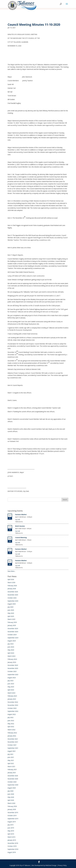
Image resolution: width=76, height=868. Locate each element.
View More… (12, 571)
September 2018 (13, 849)
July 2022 (10, 717)
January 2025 (12, 625)
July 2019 (10, 825)
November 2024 (13, 632)
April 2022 (11, 727)
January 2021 (12, 773)
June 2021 (11, 757)
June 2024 (11, 647)
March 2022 (11, 730)
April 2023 (11, 690)
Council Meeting (21, 537)
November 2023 (13, 668)
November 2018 (13, 843)
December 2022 (13, 702)
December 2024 (13, 628)
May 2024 (11, 650)
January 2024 (12, 662)
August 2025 (12, 604)
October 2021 (12, 745)
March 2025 (11, 619)
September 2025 (13, 601)
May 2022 (11, 724)
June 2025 (11, 610)
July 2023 (10, 681)
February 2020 (12, 806)
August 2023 (12, 678)
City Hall (18, 520)
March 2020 (11, 803)
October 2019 (12, 815)
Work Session (20, 526)
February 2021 (12, 769)
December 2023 (13, 665)
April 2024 (11, 653)
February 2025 (12, 622)
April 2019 (11, 834)
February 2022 (12, 733)
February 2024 (12, 659)
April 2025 (11, 616)
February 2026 (12, 586)
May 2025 (11, 613)
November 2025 (13, 595)
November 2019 (13, 812)
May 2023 (11, 687)
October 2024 (12, 635)
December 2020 (13, 776)
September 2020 (13, 785)
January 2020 (12, 809)
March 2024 (11, 656)
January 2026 (12, 589)
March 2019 (11, 837)
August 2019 (12, 822)
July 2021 (10, 754)
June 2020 (11, 794)
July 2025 (10, 607)
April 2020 (11, 800)
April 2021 (11, 763)
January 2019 (12, 840)
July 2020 (10, 791)
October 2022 (12, 708)
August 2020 (12, 788)
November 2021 (13, 742)
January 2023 (12, 699)
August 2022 (12, 714)
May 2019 (11, 831)
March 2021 (11, 766)
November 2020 (13, 779)
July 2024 (10, 644)
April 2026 (11, 579)
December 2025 (13, 592)
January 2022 (12, 736)
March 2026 (11, 582)
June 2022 (11, 720)
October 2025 (12, 598)
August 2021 (12, 751)
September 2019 (13, 819)
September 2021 (13, 748)
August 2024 (12, 641)
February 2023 (12, 696)
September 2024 (13, 638)
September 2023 (13, 674)
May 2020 (11, 797)
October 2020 (12, 782)
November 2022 (13, 705)
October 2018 (12, 846)
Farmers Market (21, 514)
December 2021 (13, 739)
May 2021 (11, 760)
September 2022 (13, 711)
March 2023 (11, 693)
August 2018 (12, 852)
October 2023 (12, 671)
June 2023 (11, 684)
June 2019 (11, 828)
